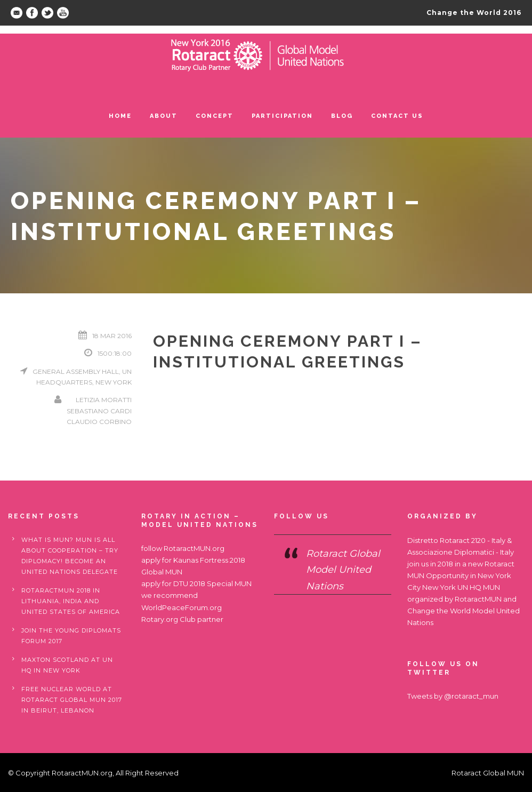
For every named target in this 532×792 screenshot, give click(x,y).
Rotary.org (160, 619)
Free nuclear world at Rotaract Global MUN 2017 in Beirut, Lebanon (72, 700)
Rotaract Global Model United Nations (343, 570)
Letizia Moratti (104, 400)
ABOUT (164, 116)
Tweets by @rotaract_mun (453, 696)
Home (120, 116)
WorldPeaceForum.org (182, 607)
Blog (342, 116)
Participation (282, 116)
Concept (215, 116)
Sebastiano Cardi (99, 411)
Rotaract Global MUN (488, 773)
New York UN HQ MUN (461, 587)
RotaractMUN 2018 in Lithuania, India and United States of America (71, 601)
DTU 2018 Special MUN (212, 583)
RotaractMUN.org (194, 548)
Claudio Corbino (99, 422)
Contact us (397, 116)
